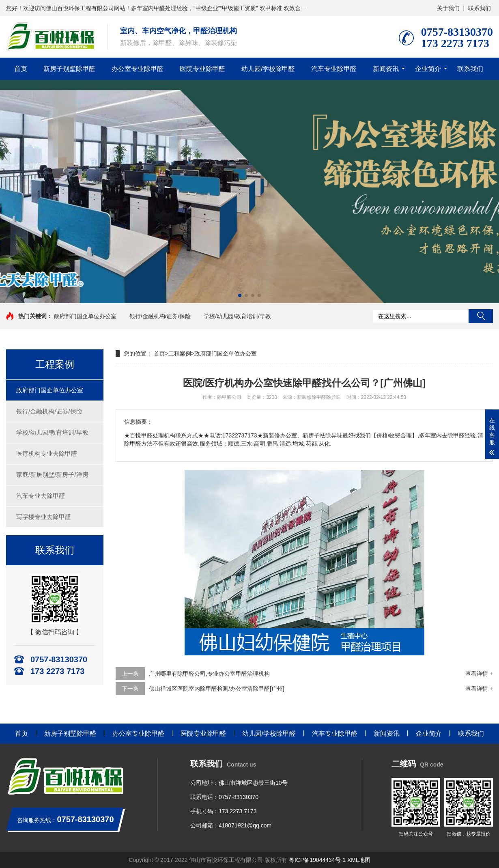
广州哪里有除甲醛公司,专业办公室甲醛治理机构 (209, 674)
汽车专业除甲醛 (334, 69)
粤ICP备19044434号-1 (317, 860)
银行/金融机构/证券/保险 (160, 316)
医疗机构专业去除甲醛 (47, 453)
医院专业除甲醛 (202, 69)
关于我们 (448, 8)
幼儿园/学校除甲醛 (268, 69)
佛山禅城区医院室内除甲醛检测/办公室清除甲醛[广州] (217, 689)
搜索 (481, 316)
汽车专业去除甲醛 (41, 496)
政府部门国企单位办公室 (85, 316)
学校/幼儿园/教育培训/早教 (237, 316)
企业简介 (428, 69)
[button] (240, 295)
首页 (21, 69)
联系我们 (480, 8)
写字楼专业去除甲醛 (44, 517)
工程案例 (180, 353)
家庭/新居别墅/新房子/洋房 (52, 475)
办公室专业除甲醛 (138, 69)
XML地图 (359, 860)
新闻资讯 (386, 69)
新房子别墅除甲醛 (69, 69)
